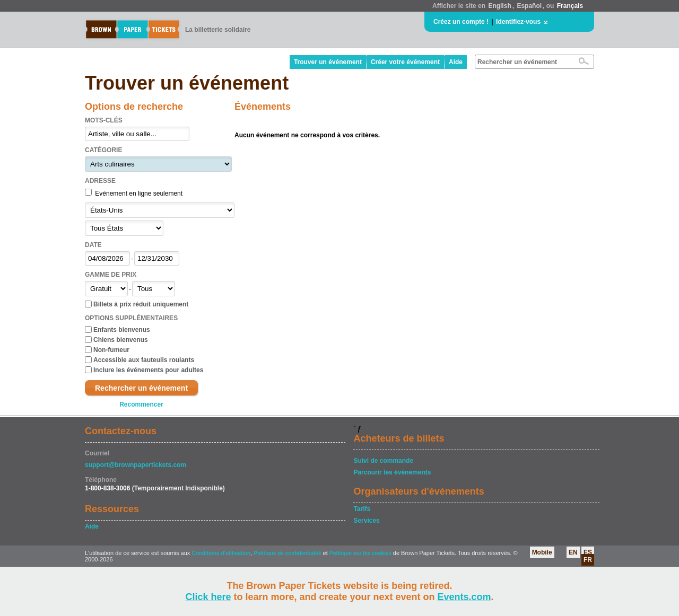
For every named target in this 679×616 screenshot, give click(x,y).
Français (570, 6)
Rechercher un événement (141, 388)
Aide (456, 62)
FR (588, 560)
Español (529, 6)
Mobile (542, 552)
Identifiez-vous (518, 22)
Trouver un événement (328, 62)
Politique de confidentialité (287, 553)
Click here (208, 597)
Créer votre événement (405, 62)
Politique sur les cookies (361, 553)
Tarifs (362, 509)
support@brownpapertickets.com (136, 465)
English (499, 6)
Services (366, 521)
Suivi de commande (383, 461)
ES (588, 552)
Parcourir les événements (392, 472)
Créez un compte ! (461, 22)
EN (573, 552)
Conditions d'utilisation (221, 553)
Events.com (464, 597)
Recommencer (141, 404)
